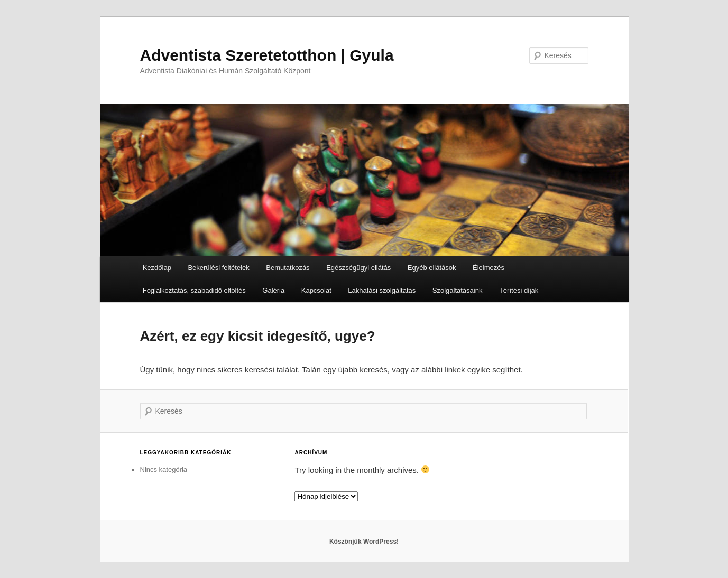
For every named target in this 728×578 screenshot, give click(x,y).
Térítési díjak (519, 290)
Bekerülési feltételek (218, 268)
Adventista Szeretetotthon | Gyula (267, 55)
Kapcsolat (316, 290)
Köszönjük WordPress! (364, 542)
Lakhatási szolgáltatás (382, 290)
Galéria (273, 290)
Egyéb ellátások (432, 268)
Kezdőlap (157, 268)
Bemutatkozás (288, 268)
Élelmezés (489, 268)
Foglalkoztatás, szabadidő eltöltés (194, 290)
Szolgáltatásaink (458, 290)
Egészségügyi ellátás (358, 268)
